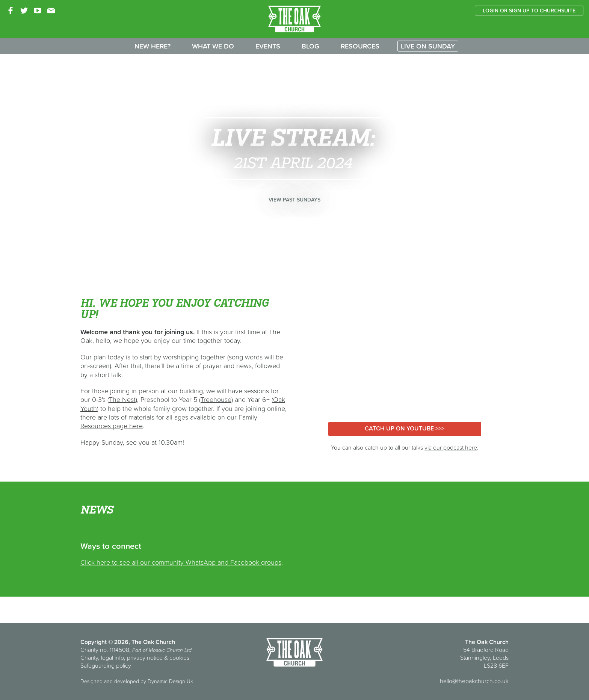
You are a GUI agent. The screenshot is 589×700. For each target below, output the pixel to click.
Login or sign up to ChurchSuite (529, 11)
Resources (360, 46)
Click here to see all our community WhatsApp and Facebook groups (181, 562)
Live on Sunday (428, 46)
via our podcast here (451, 447)
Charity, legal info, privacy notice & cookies (135, 658)
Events (268, 46)
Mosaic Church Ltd (170, 650)
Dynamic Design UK (171, 681)
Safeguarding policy (106, 665)
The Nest (122, 399)
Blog (310, 46)
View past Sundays (294, 200)
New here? (153, 46)
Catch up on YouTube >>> (405, 428)
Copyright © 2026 (104, 642)
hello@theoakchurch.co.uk (474, 681)
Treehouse (216, 399)
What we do (213, 46)
